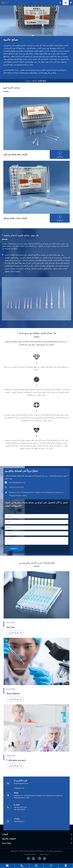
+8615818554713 (19, 821)
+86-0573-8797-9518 (20, 807)
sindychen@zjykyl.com (21, 783)
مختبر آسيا (11, 627)
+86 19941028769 (19, 810)
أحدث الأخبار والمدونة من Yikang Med (36, 563)
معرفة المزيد (15, 633)
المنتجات (34, 81)
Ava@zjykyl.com (19, 788)
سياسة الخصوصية (30, 854)
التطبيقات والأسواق (9, 839)
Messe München (13, 694)
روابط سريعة (7, 843)
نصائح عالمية (42, 81)
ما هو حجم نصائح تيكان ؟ (16, 760)
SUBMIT (14, 549)
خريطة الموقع (44, 854)
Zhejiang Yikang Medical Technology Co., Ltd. (34, 851)
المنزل (28, 81)
